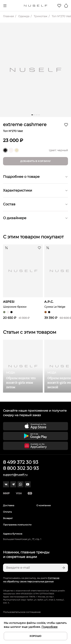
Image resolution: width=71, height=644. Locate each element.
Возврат (8, 518)
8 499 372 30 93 (21, 462)
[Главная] (35, 6)
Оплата (7, 512)
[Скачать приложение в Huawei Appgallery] (35, 446)
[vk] (6, 484)
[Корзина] (66, 6)
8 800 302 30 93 (21, 468)
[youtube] (28, 484)
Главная (8, 16)
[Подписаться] (63, 568)
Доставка (9, 505)
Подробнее (50, 627)
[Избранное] (59, 6)
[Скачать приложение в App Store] (35, 426)
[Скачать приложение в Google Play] (35, 436)
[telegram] (13, 484)
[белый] (11, 150)
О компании (44, 505)
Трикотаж (40, 16)
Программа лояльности (17, 525)
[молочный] (17, 150)
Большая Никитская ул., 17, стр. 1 (22, 539)
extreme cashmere (25, 124)
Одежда (23, 16)
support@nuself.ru (15, 475)
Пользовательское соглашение (22, 612)
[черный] (5, 150)
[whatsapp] (20, 484)
